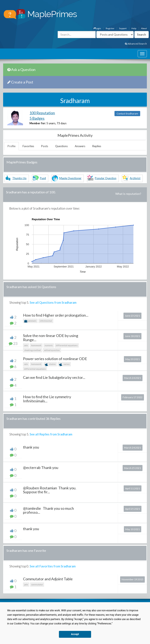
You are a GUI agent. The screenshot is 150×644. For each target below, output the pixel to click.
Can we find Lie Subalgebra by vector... (54, 377)
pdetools (30, 321)
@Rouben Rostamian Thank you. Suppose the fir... (50, 490)
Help (134, 28)
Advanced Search (136, 44)
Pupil (43, 178)
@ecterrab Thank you (41, 467)
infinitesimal (46, 321)
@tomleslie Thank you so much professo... (48, 510)
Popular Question (106, 178)
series (64, 365)
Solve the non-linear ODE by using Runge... (51, 338)
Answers (80, 146)
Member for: (38, 123)
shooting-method (32, 350)
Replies (97, 146)
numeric (49, 345)
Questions (61, 146)
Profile (11, 146)
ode (26, 345)
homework (36, 345)
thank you (31, 447)
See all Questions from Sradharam (53, 302)
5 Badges (37, 118)
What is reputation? (128, 194)
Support (123, 28)
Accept (75, 634)
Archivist (135, 178)
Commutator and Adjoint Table (48, 579)
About (144, 28)
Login (97, 28)
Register (110, 28)
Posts (45, 146)
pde (26, 584)
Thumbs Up (19, 178)
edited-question (52, 350)
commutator (37, 584)
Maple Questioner (70, 178)
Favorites (28, 146)
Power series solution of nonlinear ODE (55, 359)
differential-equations (67, 345)
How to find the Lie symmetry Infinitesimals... (47, 399)
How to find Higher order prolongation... (56, 315)
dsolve (50, 365)
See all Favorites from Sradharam (53, 566)
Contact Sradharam (127, 114)
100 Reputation (42, 113)
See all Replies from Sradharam (51, 434)
